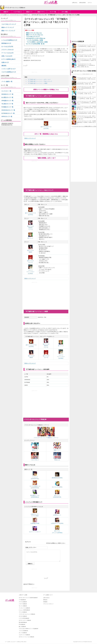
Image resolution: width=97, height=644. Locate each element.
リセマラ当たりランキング (33, 37)
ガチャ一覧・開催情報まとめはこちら (46, 134)
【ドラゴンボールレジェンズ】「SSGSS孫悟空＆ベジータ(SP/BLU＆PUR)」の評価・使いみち (86, 65)
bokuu (29, 58)
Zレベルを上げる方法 (7, 47)
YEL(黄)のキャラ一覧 (7, 104)
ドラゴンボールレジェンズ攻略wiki (27, 614)
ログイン (90, 3)
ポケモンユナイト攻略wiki (25, 620)
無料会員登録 (82, 3)
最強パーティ (41, 12)
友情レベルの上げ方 (7, 56)
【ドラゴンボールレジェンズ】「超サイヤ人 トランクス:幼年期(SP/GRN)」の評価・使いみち (86, 118)
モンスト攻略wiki (23, 606)
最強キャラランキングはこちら (34, 33)
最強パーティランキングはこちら (35, 35)
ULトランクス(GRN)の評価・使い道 (35, 44)
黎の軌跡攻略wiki (23, 622)
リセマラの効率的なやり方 (9, 72)
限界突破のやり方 (6, 43)
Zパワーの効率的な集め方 (8, 59)
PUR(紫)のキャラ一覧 (7, 107)
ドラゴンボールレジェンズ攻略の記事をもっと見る (84, 126)
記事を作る (75, 3)
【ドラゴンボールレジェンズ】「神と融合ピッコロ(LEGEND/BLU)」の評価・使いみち (86, 60)
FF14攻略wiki (22, 624)
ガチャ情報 (65, 12)
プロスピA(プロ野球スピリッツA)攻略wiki (28, 629)
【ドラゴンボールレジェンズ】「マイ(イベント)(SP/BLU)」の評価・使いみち (86, 98)
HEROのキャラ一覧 (7, 116)
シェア (25, 66)
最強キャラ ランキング (8, 27)
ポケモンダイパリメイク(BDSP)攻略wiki (28, 598)
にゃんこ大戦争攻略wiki (24, 610)
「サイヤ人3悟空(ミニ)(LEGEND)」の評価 (37, 42)
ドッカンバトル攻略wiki (24, 608)
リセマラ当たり (18, 12)
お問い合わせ (46, 598)
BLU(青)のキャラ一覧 (7, 97)
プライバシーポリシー (48, 604)
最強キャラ (29, 12)
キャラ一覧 (53, 12)
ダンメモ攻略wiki (23, 633)
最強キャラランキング (30, 138)
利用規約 (48, 543)
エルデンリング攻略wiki (24, 635)
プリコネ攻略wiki (23, 612)
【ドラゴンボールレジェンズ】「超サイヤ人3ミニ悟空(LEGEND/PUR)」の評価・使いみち (86, 51)
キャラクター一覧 (6, 91)
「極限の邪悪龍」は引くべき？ (46, 158)
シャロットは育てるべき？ (9, 69)
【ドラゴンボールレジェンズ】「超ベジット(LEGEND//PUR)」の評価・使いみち (86, 113)
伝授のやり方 (5, 62)
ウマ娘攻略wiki (22, 600)
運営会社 (45, 600)
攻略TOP (6, 12)
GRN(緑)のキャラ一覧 (7, 101)
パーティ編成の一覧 (7, 81)
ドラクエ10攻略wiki (23, 631)
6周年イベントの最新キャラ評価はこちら (46, 90)
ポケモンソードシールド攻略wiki (26, 637)
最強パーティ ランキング (8, 31)
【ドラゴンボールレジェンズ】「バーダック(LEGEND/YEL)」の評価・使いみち (86, 46)
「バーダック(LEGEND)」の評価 (34, 40)
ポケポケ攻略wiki (23, 616)
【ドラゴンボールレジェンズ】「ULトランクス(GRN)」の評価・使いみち (86, 56)
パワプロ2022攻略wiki (24, 618)
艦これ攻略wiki (22, 627)
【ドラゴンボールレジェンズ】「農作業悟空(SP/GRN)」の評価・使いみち (86, 83)
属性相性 (4, 66)
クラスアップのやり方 (7, 50)
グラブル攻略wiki (23, 602)
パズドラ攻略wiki (23, 604)
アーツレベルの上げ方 (7, 53)
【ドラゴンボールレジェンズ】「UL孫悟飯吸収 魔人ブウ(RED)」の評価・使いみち (86, 122)
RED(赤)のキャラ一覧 (7, 94)
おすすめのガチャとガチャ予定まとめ (36, 38)
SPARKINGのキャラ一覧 (8, 110)
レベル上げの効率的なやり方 (9, 40)
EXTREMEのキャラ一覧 (8, 113)
